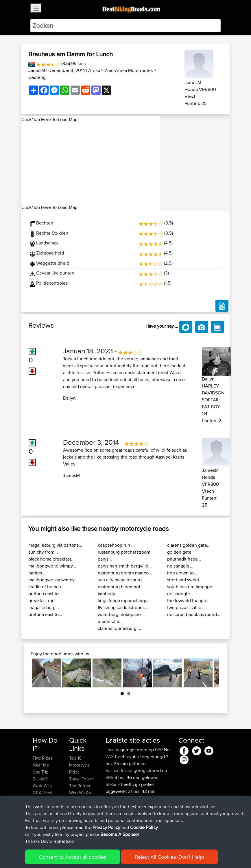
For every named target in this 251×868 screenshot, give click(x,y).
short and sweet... (185, 580)
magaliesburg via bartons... (55, 545)
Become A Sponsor (42, 817)
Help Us (77, 807)
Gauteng (37, 77)
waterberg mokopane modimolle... (119, 618)
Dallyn (69, 398)
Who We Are (81, 793)
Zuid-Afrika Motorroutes (129, 70)
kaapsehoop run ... (116, 545)
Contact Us (80, 800)
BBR (159, 750)
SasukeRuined (120, 770)
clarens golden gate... (189, 545)
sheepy (113, 750)
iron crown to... (182, 573)
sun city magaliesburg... (121, 580)
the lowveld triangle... (189, 601)
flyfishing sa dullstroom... (122, 608)
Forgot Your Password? (44, 803)
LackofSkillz (117, 819)
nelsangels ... (180, 566)
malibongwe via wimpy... (53, 580)
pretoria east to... (45, 594)
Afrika (94, 70)
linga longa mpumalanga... (124, 601)
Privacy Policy (110, 855)
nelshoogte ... (181, 594)
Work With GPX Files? (43, 789)
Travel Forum (81, 779)
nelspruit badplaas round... (194, 614)
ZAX (110, 757)
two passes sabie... (186, 608)
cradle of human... (46, 587)
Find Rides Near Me (43, 762)
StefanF (113, 784)
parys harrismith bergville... (125, 566)
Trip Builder (80, 786)
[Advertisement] (91, 164)
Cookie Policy (139, 855)
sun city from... (43, 552)
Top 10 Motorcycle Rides (79, 765)
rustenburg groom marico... (125, 573)
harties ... (37, 573)
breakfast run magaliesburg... (44, 604)
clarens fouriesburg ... (119, 628)
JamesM (37, 70)
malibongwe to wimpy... (52, 566)
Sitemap (87, 855)
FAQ (37, 827)
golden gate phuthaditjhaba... (184, 556)
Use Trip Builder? (41, 775)
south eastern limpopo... (191, 587)
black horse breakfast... (51, 559)
